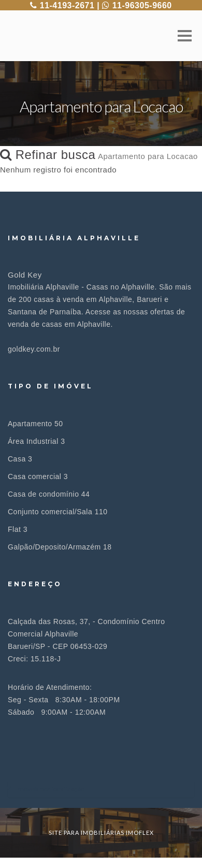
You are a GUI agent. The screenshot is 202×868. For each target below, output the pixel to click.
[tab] (101, 789)
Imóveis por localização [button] (50, 789)
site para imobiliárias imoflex (101, 833)
